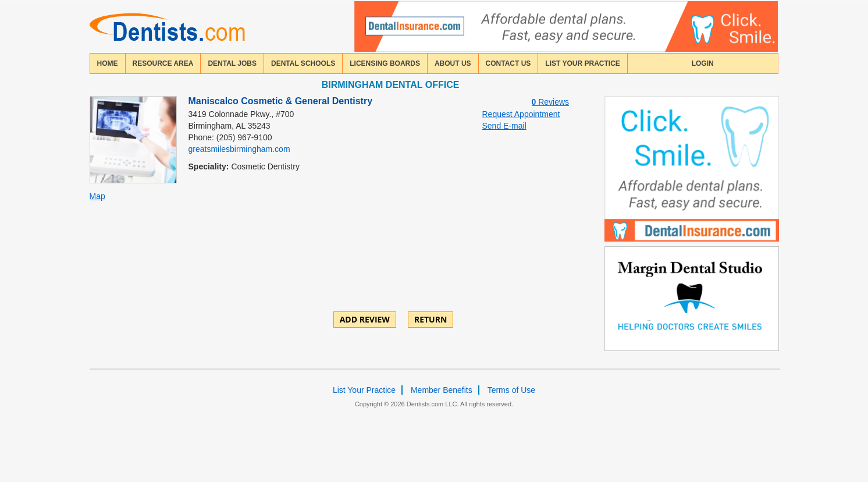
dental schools (303, 63)
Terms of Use (511, 390)
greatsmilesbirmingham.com (239, 149)
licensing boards (385, 63)
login (703, 63)
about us (453, 63)
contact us (508, 63)
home (108, 63)
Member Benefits (442, 390)
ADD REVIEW (365, 319)
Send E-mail (504, 126)
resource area (163, 63)
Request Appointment (521, 114)
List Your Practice (582, 63)
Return (431, 319)
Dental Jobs (232, 63)
